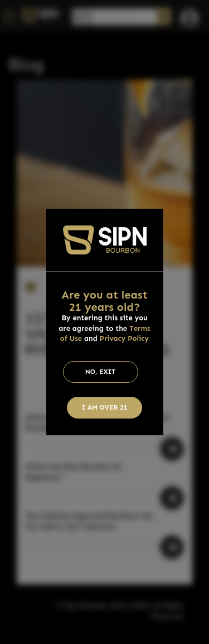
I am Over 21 (105, 407)
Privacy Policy (125, 338)
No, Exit (101, 372)
